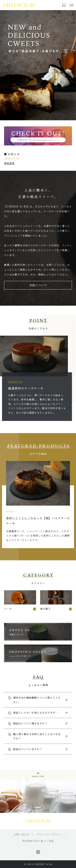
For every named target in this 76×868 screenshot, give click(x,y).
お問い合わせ (21, 834)
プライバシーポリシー (49, 834)
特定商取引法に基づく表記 (38, 841)
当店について (38, 285)
